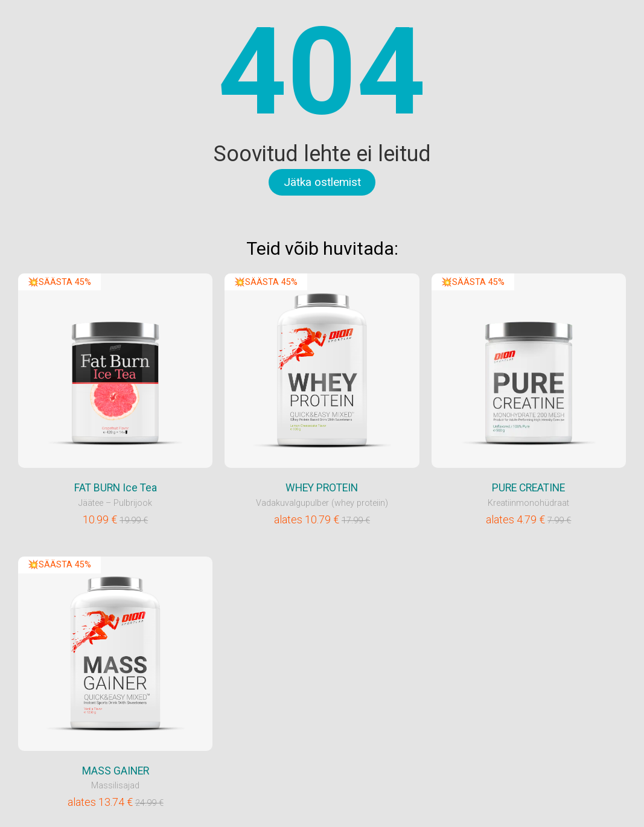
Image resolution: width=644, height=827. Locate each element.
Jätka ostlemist (322, 182)
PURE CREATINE (528, 488)
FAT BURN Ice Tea (116, 488)
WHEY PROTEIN (322, 488)
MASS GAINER (116, 771)
